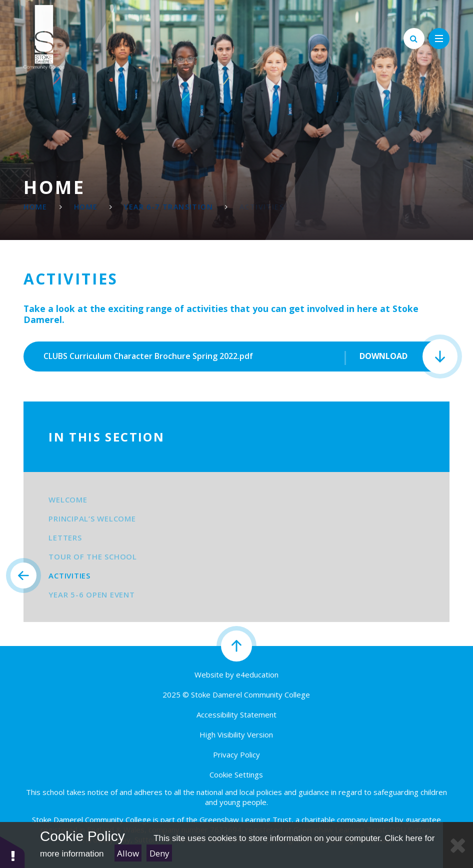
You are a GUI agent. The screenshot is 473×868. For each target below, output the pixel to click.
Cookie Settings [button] (236, 774)
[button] (12, 852)
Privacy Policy (236, 754)
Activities (262, 207)
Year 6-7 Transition (168, 207)
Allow (128, 853)
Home (35, 207)
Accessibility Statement (236, 714)
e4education (257, 674)
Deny (159, 853)
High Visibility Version (236, 734)
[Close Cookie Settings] (458, 845)
